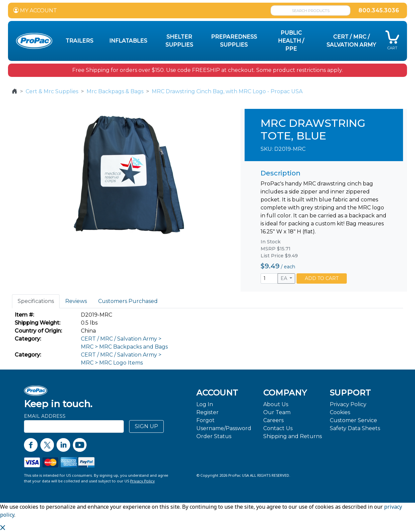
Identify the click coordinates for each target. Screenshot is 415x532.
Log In (205, 404)
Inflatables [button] (128, 41)
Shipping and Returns (293, 436)
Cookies (340, 412)
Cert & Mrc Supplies (52, 91)
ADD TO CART (322, 278)
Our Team (277, 412)
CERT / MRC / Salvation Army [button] (351, 41)
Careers (273, 420)
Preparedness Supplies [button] (234, 41)
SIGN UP (146, 426)
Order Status (214, 436)
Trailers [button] (79, 41)
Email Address (45, 416)
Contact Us (278, 428)
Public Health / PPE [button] (291, 41)
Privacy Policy (348, 404)
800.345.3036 (379, 10)
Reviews (76, 301)
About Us (276, 404)
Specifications (36, 301)
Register (207, 412)
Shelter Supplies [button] (179, 41)
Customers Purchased (128, 301)
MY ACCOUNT (35, 10)
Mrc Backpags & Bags (115, 91)
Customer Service (353, 420)
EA (285, 278)
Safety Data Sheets (355, 428)
